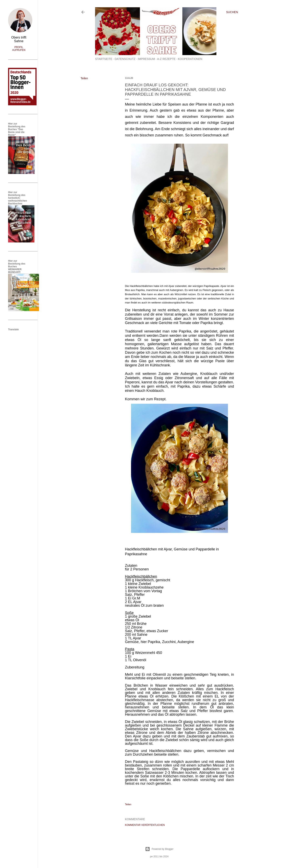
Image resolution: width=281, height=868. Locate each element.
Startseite (104, 59)
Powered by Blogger (159, 849)
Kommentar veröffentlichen (145, 825)
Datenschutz (125, 59)
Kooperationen (190, 59)
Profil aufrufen (19, 49)
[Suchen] (232, 12)
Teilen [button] (84, 78)
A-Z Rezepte (166, 59)
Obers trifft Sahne (19, 39)
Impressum (146, 59)
